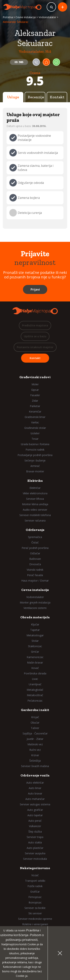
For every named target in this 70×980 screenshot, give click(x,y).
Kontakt (57, 97)
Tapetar (35, 630)
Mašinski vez (35, 744)
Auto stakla (35, 842)
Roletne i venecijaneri (35, 924)
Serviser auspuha (35, 853)
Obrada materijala (35, 617)
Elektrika (35, 481)
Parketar (35, 406)
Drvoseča (35, 564)
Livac (35, 679)
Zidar (35, 401)
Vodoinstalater (47, 17)
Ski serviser (35, 913)
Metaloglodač (35, 690)
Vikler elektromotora (35, 493)
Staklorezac (35, 646)
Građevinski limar (35, 417)
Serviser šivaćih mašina (35, 766)
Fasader (35, 395)
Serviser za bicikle (35, 908)
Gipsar (35, 390)
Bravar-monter (35, 471)
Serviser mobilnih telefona (35, 515)
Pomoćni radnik (35, 450)
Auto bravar (35, 793)
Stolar (35, 641)
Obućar (35, 723)
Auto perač (35, 821)
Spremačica (35, 537)
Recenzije (36, 97)
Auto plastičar (35, 848)
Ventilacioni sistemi (35, 608)
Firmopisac (35, 897)
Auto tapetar (35, 815)
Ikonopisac (35, 902)
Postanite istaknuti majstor (35, 347)
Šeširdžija (35, 761)
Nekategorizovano (35, 868)
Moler (35, 384)
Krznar (35, 755)
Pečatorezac (35, 701)
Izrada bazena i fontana (35, 444)
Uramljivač (35, 684)
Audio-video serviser (35, 510)
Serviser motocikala (35, 859)
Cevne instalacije (26, 17)
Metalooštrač (35, 695)
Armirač (35, 466)
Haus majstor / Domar (35, 581)
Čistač (35, 542)
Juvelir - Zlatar (35, 739)
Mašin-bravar (35, 662)
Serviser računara (35, 520)
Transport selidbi (35, 881)
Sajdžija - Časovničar (35, 733)
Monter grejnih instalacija (35, 602)
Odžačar (35, 553)
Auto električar (35, 783)
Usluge (13, 97)
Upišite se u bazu (35, 336)
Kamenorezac (35, 657)
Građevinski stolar (35, 428)
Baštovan (35, 559)
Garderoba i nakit (35, 710)
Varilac (35, 422)
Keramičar (35, 411)
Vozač (35, 875)
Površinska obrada (35, 673)
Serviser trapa (35, 837)
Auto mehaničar (35, 799)
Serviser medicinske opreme (35, 919)
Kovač (35, 668)
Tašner (35, 728)
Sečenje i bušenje (35, 460)
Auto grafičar (35, 810)
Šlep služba (35, 832)
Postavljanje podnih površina (35, 455)
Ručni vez (35, 750)
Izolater (35, 433)
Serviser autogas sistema (35, 804)
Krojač (35, 717)
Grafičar (35, 892)
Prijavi (35, 289)
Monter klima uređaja (35, 504)
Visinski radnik (35, 570)
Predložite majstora (35, 325)
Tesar (35, 439)
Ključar (35, 624)
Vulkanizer (35, 826)
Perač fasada (35, 575)
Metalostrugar (35, 635)
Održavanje (35, 530)
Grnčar (35, 652)
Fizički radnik (35, 886)
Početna (8, 17)
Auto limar (35, 788)
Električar (35, 488)
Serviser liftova (35, 499)
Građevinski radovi (35, 377)
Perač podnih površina (35, 548)
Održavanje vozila (35, 775)
